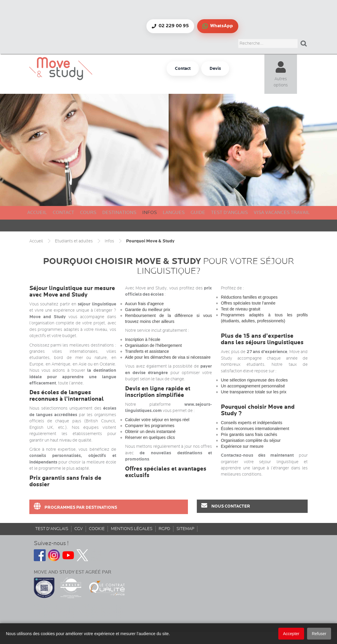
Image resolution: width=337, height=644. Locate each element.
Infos (150, 213)
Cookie (97, 529)
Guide (198, 213)
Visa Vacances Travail (282, 213)
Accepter (291, 634)
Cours (88, 213)
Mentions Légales (132, 529)
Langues (174, 213)
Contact (63, 213)
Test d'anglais (229, 213)
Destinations (119, 213)
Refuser (319, 634)
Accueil (37, 213)
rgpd (164, 529)
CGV (79, 529)
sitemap (185, 529)
